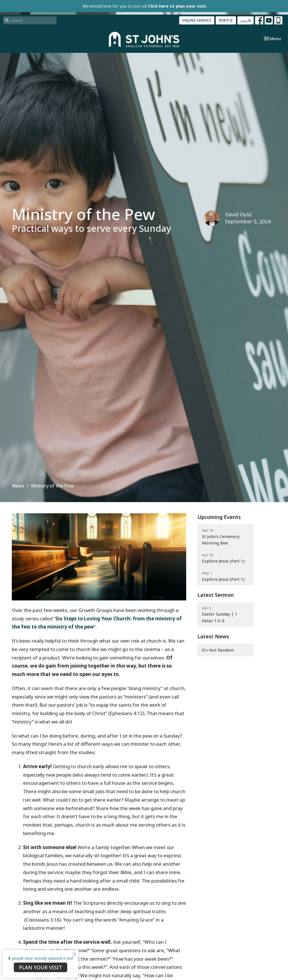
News (18, 486)
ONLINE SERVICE (197, 20)
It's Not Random (218, 650)
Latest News (213, 636)
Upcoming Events (219, 517)
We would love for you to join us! (145, 6)
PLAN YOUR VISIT (40, 967)
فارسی (246, 20)
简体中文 (226, 20)
